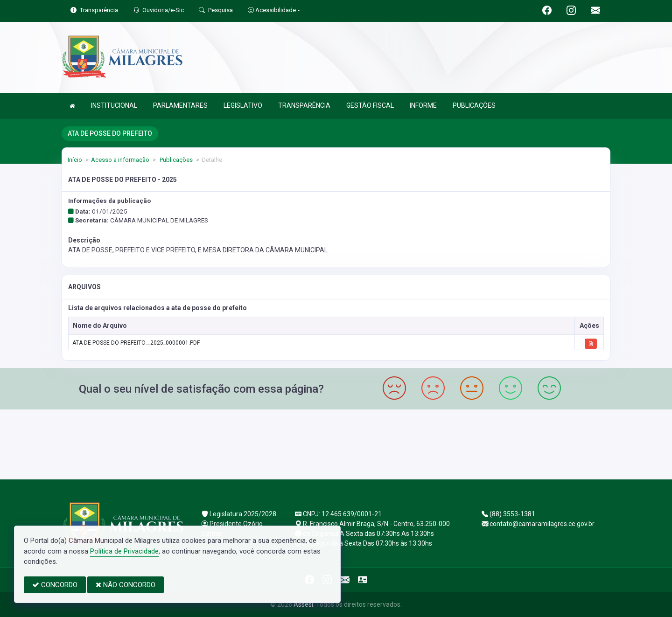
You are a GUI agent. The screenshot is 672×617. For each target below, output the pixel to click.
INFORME (423, 105)
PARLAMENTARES (180, 105)
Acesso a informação (120, 160)
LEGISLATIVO (243, 105)
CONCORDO (55, 585)
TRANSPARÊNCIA (304, 105)
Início (75, 160)
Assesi (303, 604)
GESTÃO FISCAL (370, 105)
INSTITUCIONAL (114, 105)
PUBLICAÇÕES (474, 105)
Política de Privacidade (124, 551)
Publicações (175, 160)
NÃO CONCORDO (126, 585)
